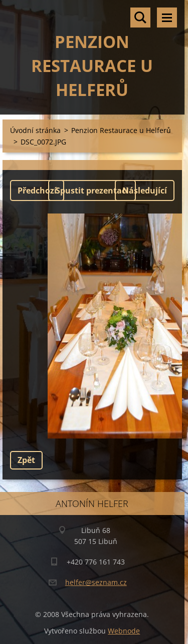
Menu (167, 17)
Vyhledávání (140, 17)
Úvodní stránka (35, 130)
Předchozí (37, 190)
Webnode (124, 631)
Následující (145, 190)
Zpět (26, 460)
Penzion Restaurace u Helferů (121, 130)
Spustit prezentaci (92, 190)
